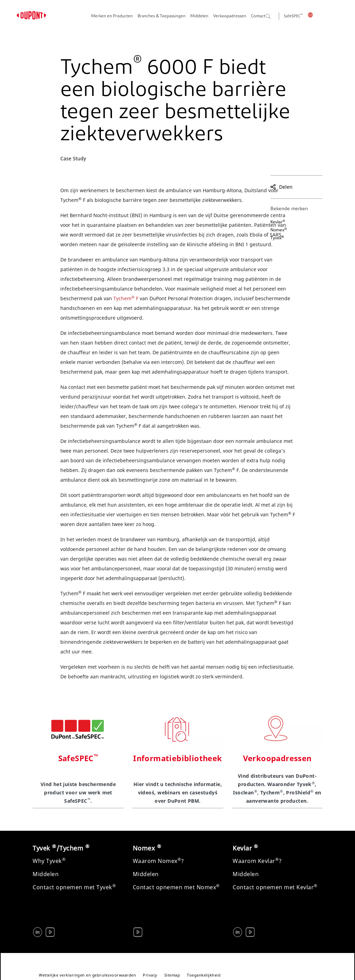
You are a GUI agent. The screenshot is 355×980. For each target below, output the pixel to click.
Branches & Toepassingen (162, 16)
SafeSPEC (293, 16)
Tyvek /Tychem (61, 848)
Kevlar (278, 222)
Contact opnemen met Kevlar (275, 887)
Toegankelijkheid (204, 975)
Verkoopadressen (230, 16)
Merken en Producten (112, 16)
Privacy (150, 975)
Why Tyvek (49, 861)
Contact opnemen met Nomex (176, 887)
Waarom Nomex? (158, 861)
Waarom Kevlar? (257, 861)
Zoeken (276, 17)
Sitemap (172, 975)
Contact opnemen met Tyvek (74, 887)
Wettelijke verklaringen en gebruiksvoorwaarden (87, 975)
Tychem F (127, 298)
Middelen (199, 16)
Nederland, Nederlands (315, 15)
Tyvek (277, 238)
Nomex (279, 230)
